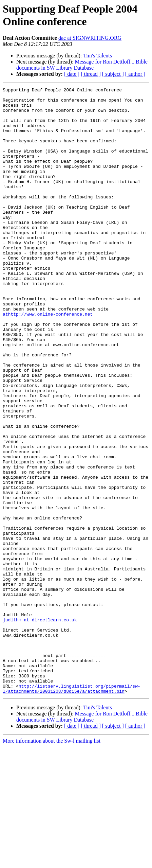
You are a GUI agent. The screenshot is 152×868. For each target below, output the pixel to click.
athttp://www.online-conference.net (48, 360)
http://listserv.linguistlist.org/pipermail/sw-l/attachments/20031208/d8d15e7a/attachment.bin (72, 809)
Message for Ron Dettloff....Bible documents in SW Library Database (82, 65)
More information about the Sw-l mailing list (52, 862)
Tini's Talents (98, 56)
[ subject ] (113, 74)
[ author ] (135, 74)
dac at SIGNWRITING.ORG (90, 38)
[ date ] (72, 74)
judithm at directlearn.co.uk (40, 727)
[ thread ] (91, 74)
